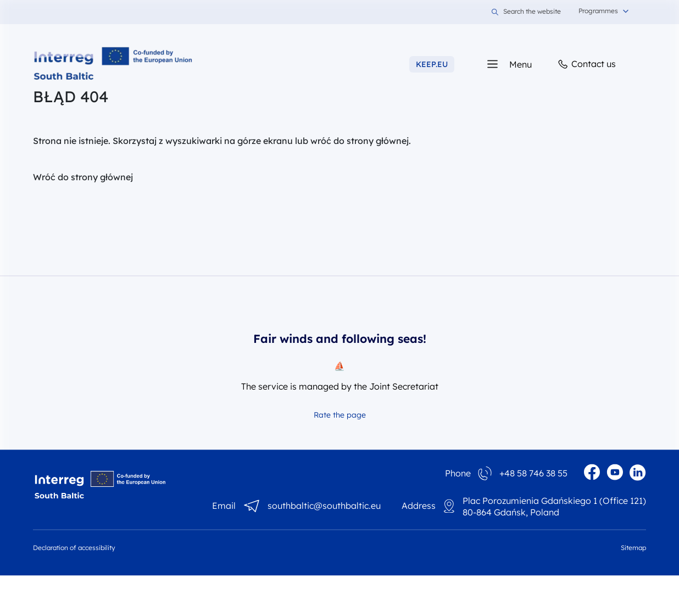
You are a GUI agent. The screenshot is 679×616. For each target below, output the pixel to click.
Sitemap (633, 548)
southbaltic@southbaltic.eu (324, 506)
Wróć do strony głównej (83, 177)
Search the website (526, 12)
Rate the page (340, 415)
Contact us (586, 65)
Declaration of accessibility (74, 548)
